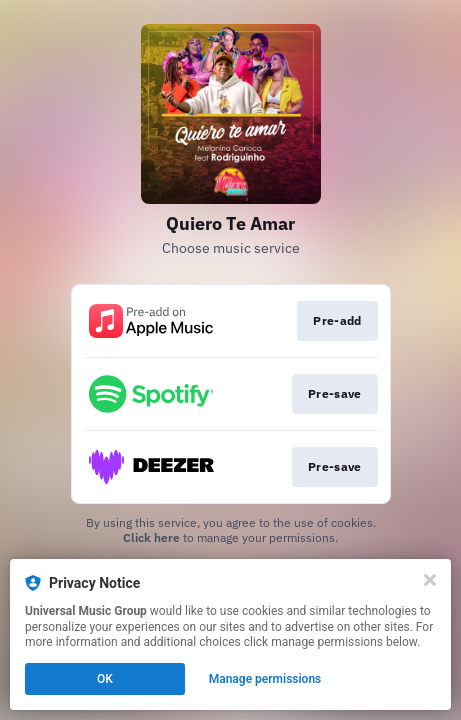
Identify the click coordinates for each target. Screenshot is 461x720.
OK (105, 679)
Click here (151, 537)
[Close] (430, 580)
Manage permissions (265, 679)
